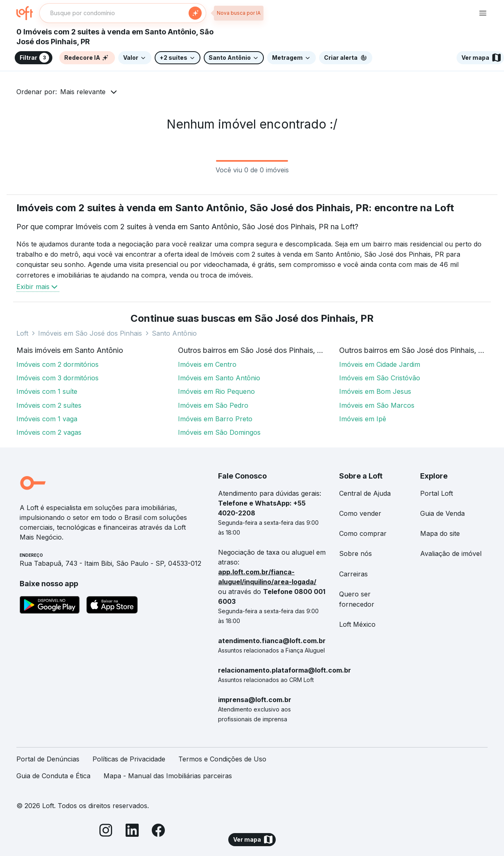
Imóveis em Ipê (363, 419)
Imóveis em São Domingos (219, 432)
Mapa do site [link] (440, 533)
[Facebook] (158, 832)
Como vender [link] (360, 513)
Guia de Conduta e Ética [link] (53, 776)
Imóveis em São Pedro (213, 405)
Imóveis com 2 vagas (49, 432)
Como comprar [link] (363, 533)
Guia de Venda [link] (442, 513)
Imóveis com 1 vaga (47, 419)
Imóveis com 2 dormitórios (57, 364)
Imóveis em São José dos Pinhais (90, 333)
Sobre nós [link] (355, 553)
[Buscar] (195, 13)
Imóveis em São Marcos (377, 405)
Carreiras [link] (353, 574)
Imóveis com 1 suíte (47, 391)
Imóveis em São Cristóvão (380, 378)
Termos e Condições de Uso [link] (222, 759)
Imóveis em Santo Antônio (219, 378)
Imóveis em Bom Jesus (375, 391)
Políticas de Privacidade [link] (129, 759)
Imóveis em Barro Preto (215, 419)
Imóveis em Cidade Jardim (380, 364)
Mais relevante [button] (83, 92)
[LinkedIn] (132, 832)
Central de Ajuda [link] (365, 493)
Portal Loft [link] (436, 493)
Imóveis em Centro (207, 364)
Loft (22, 333)
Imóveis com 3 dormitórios (57, 378)
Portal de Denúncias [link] (48, 759)
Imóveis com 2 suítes (49, 405)
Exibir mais (38, 287)
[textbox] (123, 13)
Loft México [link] (357, 624)
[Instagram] (106, 832)
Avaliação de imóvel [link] (451, 553)
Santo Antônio (174, 333)
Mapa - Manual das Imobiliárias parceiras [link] (168, 776)
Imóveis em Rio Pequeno (216, 391)
